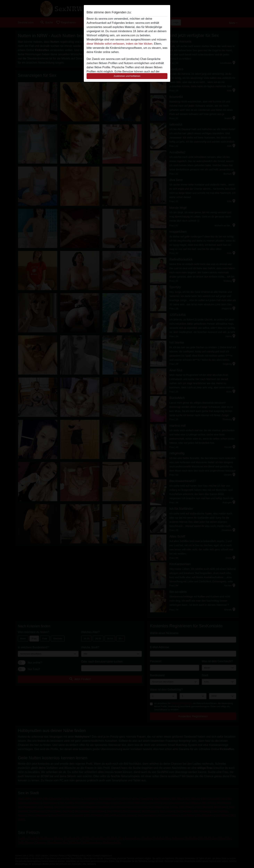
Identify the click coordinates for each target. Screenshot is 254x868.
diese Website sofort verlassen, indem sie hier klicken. (120, 44)
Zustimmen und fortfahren (127, 76)
